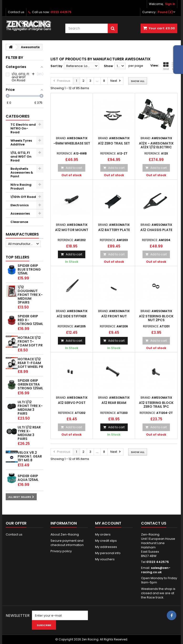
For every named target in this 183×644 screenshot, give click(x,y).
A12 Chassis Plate (156, 230)
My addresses (106, 547)
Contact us (16, 12)
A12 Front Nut (114, 316)
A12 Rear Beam (114, 403)
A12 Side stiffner (72, 316)
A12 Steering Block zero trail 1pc (156, 405)
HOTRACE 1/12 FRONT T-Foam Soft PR (30, 341)
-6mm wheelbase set (72, 143)
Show (108, 66)
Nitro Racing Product (21, 187)
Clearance (19, 222)
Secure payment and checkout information (67, 543)
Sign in (170, 4)
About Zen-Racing (65, 534)
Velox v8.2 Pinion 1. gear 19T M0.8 (30, 456)
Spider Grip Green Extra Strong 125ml (30, 384)
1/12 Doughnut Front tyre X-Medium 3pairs (30, 295)
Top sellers (18, 257)
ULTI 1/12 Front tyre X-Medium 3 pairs (30, 408)
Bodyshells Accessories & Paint (22, 173)
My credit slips (106, 541)
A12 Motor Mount (72, 230)
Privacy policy (61, 551)
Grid (166, 66)
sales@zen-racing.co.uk (156, 570)
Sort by (56, 66)
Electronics (20, 205)
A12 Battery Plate (114, 230)
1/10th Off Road (23, 197)
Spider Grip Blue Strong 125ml (29, 269)
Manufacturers (22, 234)
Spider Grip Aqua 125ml (28, 478)
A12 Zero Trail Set (114, 143)
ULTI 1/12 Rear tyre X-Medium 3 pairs (29, 433)
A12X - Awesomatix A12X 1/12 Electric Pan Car (156, 147)
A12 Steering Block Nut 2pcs (156, 318)
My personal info (108, 553)
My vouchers (105, 559)
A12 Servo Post (72, 403)
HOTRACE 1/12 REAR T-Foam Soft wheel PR (30, 363)
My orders (103, 534)
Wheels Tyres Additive (21, 142)
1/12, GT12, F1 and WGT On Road (21, 157)
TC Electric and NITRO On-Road (23, 128)
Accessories (20, 214)
